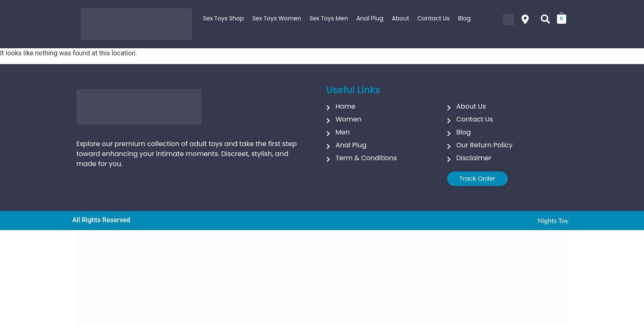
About (400, 18)
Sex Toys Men (329, 18)
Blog (464, 18)
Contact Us (434, 18)
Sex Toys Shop (223, 18)
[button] (525, 20)
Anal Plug (370, 18)
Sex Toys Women (277, 18)
